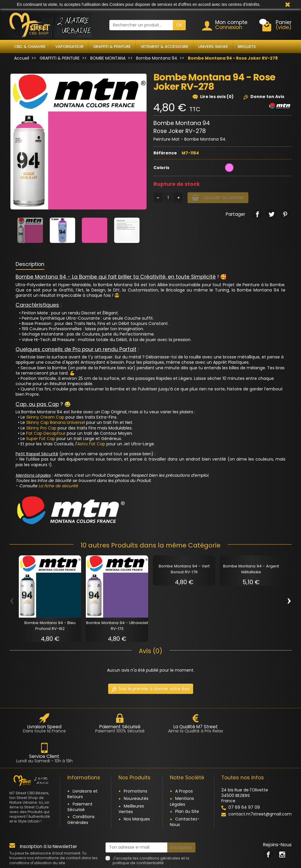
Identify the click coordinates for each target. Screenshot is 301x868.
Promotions (136, 761)
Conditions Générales (81, 790)
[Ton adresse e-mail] (137, 818)
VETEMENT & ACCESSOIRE (164, 47)
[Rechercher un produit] (141, 25)
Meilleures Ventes (131, 779)
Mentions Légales (182, 772)
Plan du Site (187, 782)
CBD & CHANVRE (30, 47)
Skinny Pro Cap (41, 428)
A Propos (184, 761)
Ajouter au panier (220, 198)
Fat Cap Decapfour (46, 433)
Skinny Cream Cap (45, 417)
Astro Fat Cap (91, 444)
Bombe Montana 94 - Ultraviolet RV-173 (117, 626)
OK (179, 25)
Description (30, 264)
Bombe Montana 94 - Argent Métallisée (251, 569)
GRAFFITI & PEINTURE (112, 47)
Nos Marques (137, 789)
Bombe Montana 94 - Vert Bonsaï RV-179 (184, 569)
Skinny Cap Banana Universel (56, 422)
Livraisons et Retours (82, 764)
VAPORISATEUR (69, 47)
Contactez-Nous (185, 792)
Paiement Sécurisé (80, 777)
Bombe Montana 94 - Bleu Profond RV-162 (50, 626)
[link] (257, 215)
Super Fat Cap (41, 439)
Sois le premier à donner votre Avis (151, 689)
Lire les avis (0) (213, 97)
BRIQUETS (247, 47)
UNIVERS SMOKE (213, 47)
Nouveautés (136, 769)
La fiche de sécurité (58, 486)
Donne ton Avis (264, 97)
